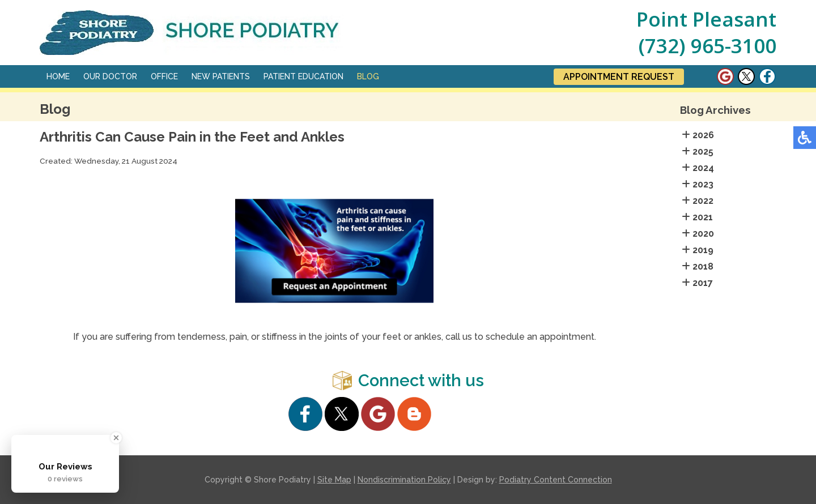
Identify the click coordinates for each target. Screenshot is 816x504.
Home (58, 76)
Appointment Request (619, 77)
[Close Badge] (116, 438)
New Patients (221, 76)
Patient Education (303, 76)
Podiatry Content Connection (556, 480)
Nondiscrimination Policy (404, 480)
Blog (368, 76)
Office (164, 76)
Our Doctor (110, 76)
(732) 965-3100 (707, 46)
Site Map (334, 480)
